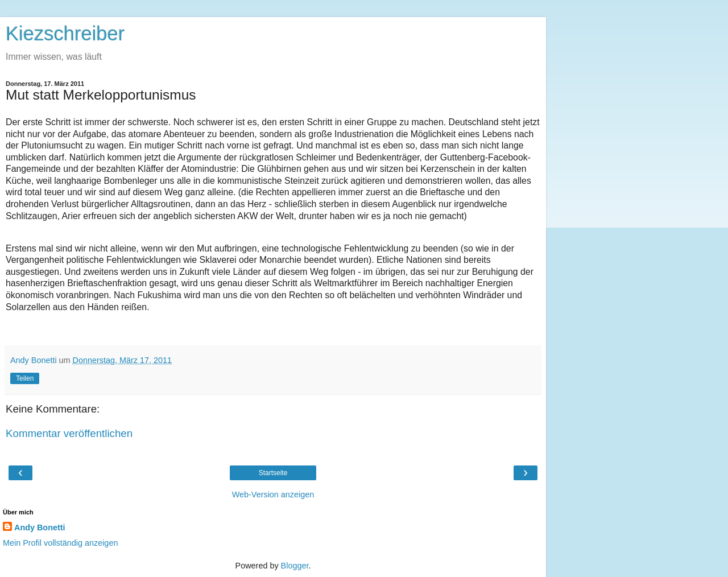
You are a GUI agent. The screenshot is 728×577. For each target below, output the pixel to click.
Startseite (273, 473)
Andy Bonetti (40, 527)
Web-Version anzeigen (273, 494)
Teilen (25, 378)
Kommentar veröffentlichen (69, 433)
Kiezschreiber (65, 34)
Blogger (295, 566)
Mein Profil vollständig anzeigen (60, 543)
